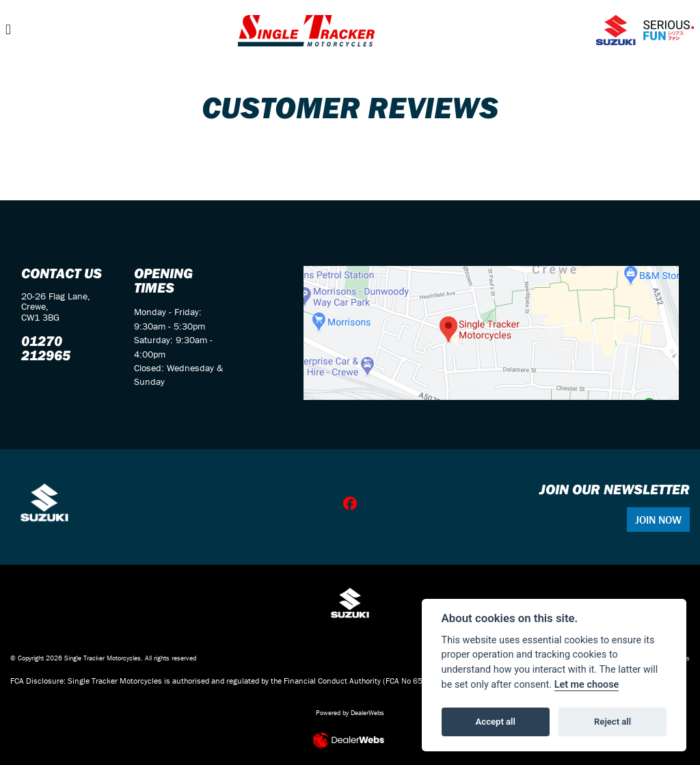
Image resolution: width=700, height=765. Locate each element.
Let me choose (587, 685)
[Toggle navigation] (8, 30)
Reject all (612, 722)
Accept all (496, 722)
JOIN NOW (658, 520)
